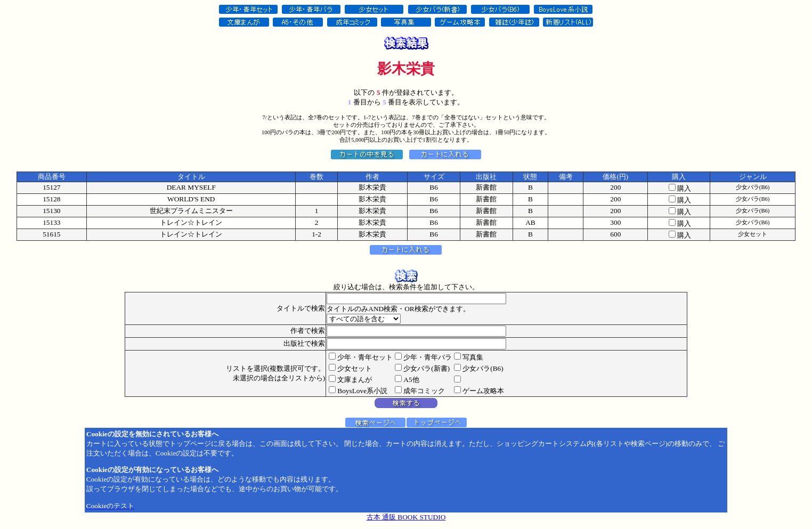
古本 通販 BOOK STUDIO (406, 517)
